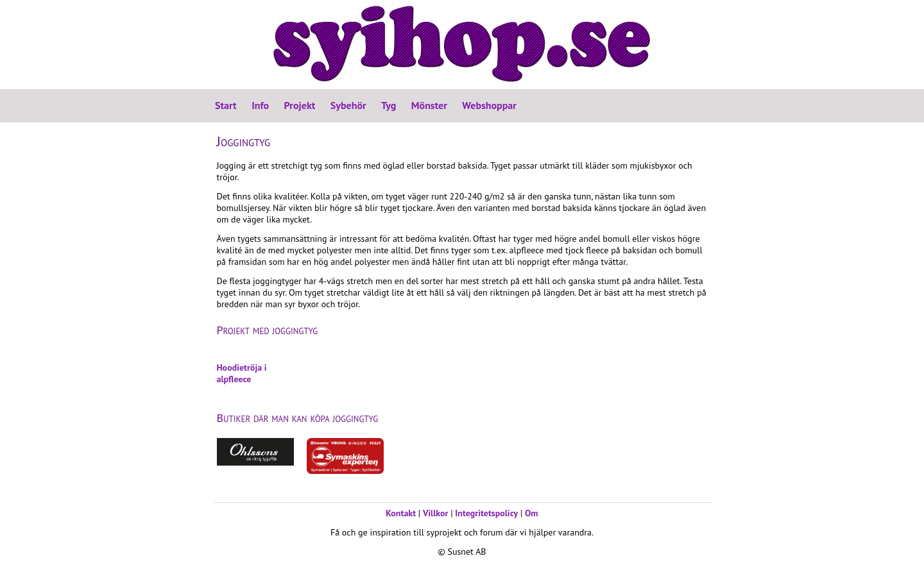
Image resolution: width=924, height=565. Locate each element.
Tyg (389, 105)
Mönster (429, 105)
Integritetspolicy (486, 513)
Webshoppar (489, 105)
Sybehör (348, 105)
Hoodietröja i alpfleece (242, 373)
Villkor (436, 513)
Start (226, 105)
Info (260, 105)
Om (532, 513)
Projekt (300, 105)
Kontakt (401, 513)
